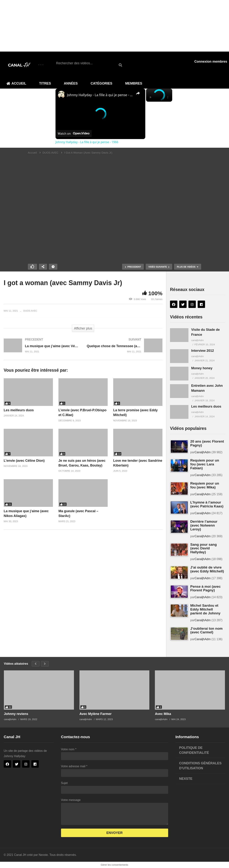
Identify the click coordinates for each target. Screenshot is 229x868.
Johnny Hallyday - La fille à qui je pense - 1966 (100, 95)
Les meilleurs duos (19, 410)
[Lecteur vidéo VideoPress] (114, 206)
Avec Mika (163, 714)
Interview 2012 (203, 351)
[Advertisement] (111, 26)
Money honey (202, 368)
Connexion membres (211, 62)
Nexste (186, 779)
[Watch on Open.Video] (74, 134)
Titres (45, 83)
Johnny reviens (16, 714)
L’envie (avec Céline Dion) (24, 461)
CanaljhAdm (203, 452)
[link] (61, 94)
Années (71, 83)
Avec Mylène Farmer (96, 714)
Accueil (16, 83)
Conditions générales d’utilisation (200, 766)
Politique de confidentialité (194, 750)
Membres (134, 83)
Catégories (101, 83)
